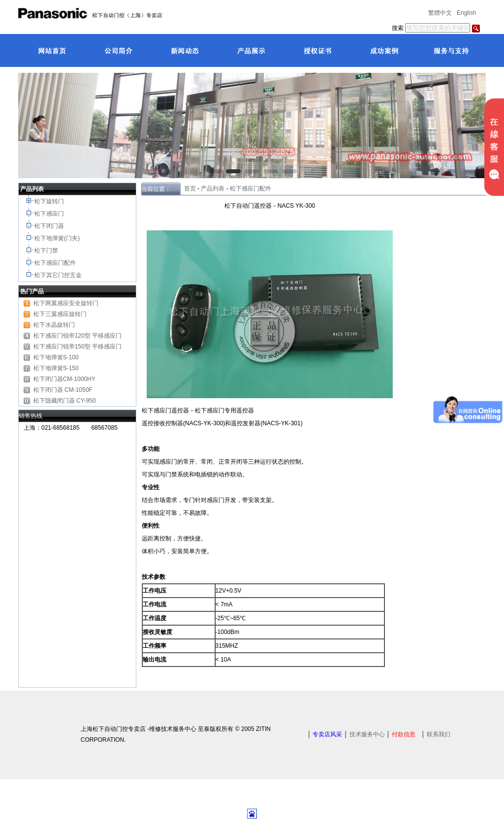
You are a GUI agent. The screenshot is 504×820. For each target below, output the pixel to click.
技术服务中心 (367, 734)
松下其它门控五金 (58, 275)
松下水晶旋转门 (54, 325)
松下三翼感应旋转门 (60, 314)
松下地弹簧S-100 (56, 357)
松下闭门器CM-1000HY (64, 379)
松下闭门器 (50, 226)
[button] (215, 171)
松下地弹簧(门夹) (58, 238)
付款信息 (404, 734)
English (466, 13)
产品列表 (213, 189)
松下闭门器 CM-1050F (63, 390)
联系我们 (439, 734)
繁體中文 (440, 13)
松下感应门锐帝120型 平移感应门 (78, 336)
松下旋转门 (50, 201)
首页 (188, 189)
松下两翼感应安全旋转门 (66, 303)
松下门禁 (46, 251)
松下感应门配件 (56, 263)
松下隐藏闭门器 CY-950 (65, 401)
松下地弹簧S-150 (56, 368)
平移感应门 (107, 347)
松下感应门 (50, 214)
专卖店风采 (327, 734)
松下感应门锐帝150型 (62, 347)
